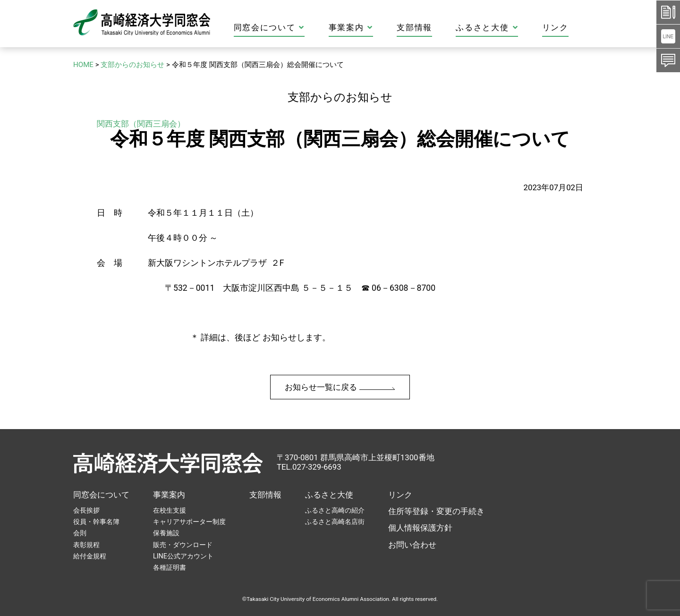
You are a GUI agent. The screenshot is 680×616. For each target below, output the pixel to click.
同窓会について (300, 28)
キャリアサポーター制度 (189, 522)
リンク (586, 28)
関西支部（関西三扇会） (141, 124)
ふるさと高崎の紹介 (335, 510)
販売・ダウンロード (183, 545)
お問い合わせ (412, 545)
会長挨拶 (86, 510)
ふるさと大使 (518, 28)
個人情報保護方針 (420, 528)
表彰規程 (86, 545)
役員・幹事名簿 (96, 522)
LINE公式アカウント (183, 556)
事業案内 (382, 28)
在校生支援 (170, 510)
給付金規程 (90, 556)
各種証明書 (170, 567)
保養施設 (166, 533)
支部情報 (446, 28)
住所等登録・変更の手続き (436, 511)
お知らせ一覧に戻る (340, 387)
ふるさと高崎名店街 (335, 522)
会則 (80, 533)
